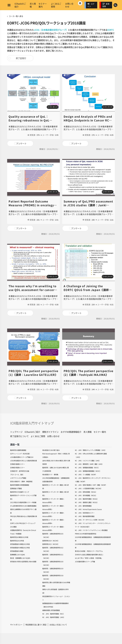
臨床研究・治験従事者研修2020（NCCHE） (53, 563)
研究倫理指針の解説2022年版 (20, 548)
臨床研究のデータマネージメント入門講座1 (23, 497)
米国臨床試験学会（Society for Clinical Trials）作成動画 (23, 532)
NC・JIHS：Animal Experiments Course (88, 509)
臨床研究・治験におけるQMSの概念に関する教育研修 (56, 469)
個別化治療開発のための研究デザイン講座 (23, 511)
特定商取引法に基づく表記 (36, 625)
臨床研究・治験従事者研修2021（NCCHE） (53, 556)
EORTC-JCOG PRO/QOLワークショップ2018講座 (23, 525)
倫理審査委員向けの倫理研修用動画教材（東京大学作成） (55, 605)
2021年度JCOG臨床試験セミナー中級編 (23, 502)
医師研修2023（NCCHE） (51, 544)
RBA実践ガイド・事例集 (50, 475)
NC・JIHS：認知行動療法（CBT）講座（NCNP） (91, 485)
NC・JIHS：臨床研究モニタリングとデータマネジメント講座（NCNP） (93, 480)
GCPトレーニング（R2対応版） (20, 454)
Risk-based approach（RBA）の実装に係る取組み (56, 455)
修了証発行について (19, 436)
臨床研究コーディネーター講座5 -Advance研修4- (53, 522)
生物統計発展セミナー (17, 468)
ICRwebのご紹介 (20, 5)
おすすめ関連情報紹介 (71, 432)
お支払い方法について (58, 625)
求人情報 (33, 5)
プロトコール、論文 (17, 475)
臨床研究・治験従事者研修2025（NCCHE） (53, 535)
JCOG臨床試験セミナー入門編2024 (22, 457)
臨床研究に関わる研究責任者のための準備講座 (56, 584)
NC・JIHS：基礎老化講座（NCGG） (87, 502)
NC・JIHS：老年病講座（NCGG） (86, 495)
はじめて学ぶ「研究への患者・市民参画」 (89, 558)
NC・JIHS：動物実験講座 (83, 506)
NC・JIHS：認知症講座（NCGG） (86, 492)
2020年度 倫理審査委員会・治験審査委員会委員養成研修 (93, 539)
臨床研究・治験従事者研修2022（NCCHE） (53, 549)
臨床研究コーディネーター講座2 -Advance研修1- (53, 501)
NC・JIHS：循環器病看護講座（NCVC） (88, 471)
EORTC (111, 30)
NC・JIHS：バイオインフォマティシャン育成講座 (91, 530)
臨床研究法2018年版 (17, 541)
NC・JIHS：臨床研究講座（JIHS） (54, 617)
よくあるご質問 (56, 5)
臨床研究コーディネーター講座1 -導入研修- (56, 487)
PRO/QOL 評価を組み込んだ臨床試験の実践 (24, 518)
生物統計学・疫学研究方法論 (20, 471)
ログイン (91, 5)
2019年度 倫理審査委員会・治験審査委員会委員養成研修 (93, 546)
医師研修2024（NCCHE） (51, 541)
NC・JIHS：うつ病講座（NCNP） (86, 475)
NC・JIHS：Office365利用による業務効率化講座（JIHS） (91, 455)
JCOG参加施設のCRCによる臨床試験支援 (24, 461)
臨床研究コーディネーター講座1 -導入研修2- (56, 494)
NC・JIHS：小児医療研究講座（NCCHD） (89, 488)
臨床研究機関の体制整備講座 (20, 485)
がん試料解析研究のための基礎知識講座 (23, 506)
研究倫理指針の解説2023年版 (20, 544)
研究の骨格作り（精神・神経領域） (22, 481)
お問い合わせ (69, 5)
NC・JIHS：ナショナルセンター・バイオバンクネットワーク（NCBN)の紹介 (93, 525)
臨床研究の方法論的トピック (20, 492)
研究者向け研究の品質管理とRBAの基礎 (23, 562)
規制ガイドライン (50, 432)
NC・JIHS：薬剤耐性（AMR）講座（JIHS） (89, 464)
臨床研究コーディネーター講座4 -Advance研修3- (53, 515)
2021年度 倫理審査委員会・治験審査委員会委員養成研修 (56, 480)
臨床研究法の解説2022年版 (19, 537)
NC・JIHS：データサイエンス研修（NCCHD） (90, 520)
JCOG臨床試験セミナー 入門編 (85, 562)
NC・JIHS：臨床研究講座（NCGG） (87, 499)
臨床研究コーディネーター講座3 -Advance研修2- (53, 508)
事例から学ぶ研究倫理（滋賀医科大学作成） (55, 591)
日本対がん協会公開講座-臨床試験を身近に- (89, 555)
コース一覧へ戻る (16, 16)
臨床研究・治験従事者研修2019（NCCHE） (53, 570)
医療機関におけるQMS (18, 555)
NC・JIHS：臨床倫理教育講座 (85, 516)
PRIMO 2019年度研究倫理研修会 (86, 534)
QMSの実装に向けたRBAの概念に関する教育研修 (56, 462)
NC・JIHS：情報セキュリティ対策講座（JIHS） (91, 450)
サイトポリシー (16, 625)
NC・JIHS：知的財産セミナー (85, 513)
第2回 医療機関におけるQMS (20, 558)
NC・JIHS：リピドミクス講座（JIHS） (88, 461)
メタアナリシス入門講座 (18, 478)
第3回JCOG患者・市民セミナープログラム (89, 551)
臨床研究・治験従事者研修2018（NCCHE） (53, 577)
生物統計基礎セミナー (17, 464)
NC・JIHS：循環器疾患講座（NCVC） (87, 468)
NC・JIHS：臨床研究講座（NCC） (54, 614)
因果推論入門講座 (16, 488)
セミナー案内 (43, 5)
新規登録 (106, 5)
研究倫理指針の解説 (17, 551)
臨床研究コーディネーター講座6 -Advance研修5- (53, 528)
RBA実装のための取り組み (51, 450)
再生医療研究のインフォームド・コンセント (56, 598)
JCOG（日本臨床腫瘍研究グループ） (51, 30)
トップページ (16, 432)
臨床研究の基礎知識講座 (18, 450)
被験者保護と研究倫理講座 (51, 610)
